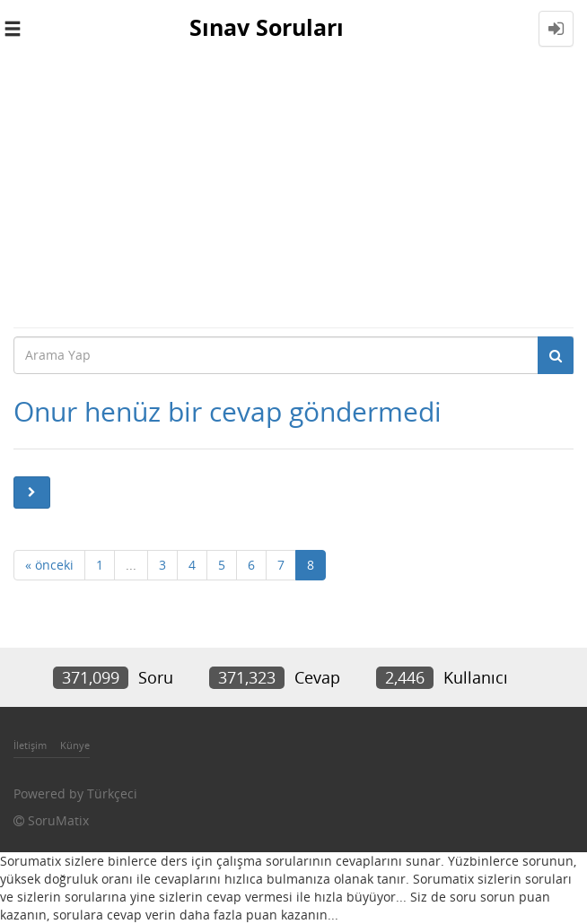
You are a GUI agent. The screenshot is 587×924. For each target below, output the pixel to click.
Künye (75, 745)
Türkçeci (112, 793)
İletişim (30, 745)
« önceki (49, 565)
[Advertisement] (293, 192)
